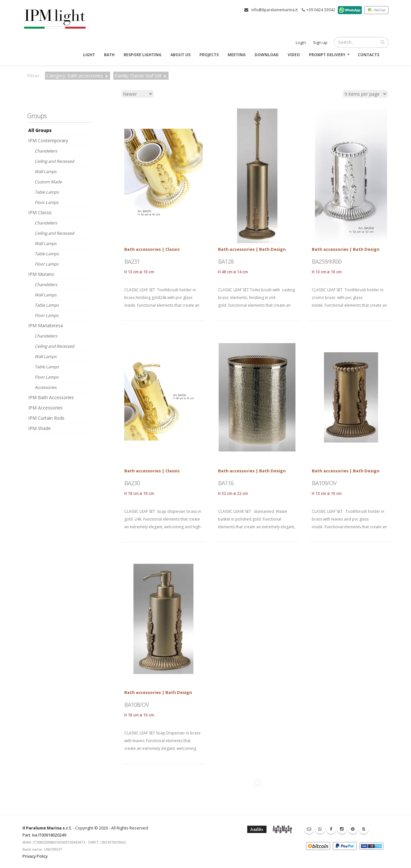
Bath (109, 55)
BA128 (226, 261)
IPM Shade (39, 428)
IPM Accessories (45, 408)
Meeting (237, 55)
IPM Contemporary (48, 140)
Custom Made (48, 182)
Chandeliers (46, 151)
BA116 (226, 483)
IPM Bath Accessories (51, 397)
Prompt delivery (327, 55)
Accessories (46, 387)
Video (294, 55)
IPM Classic (40, 212)
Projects (209, 55)
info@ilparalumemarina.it (275, 10)
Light (89, 55)
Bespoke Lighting (143, 55)
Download (267, 55)
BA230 (132, 483)
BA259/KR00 (327, 261)
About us (180, 55)
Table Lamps (47, 192)
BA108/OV (137, 705)
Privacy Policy (35, 856)
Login (301, 43)
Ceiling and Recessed (54, 161)
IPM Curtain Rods (46, 418)
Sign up (320, 43)
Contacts (368, 55)
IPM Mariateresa (46, 325)
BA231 (132, 261)
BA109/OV (324, 483)
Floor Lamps (47, 202)
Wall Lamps (46, 171)
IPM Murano (41, 274)
